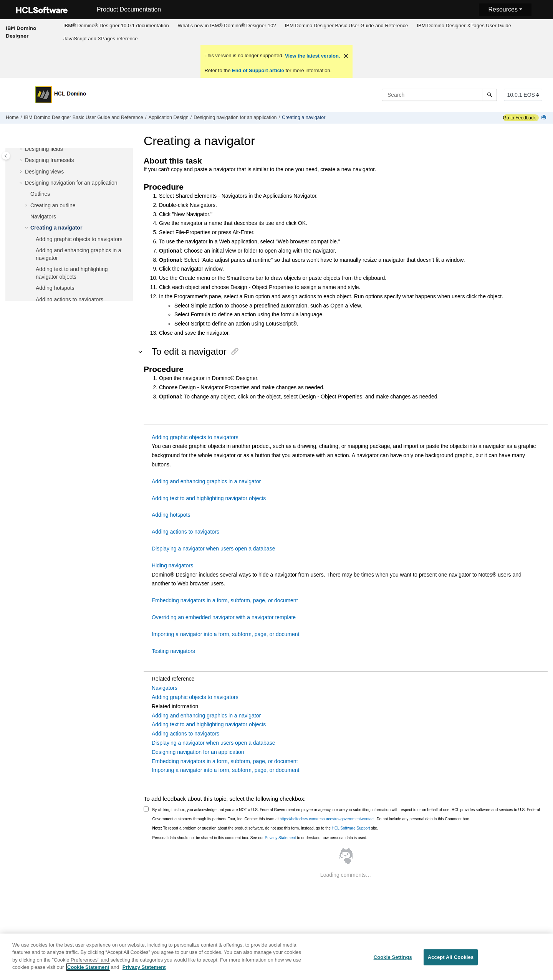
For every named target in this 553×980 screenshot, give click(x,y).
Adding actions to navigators (70, 299)
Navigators (43, 216)
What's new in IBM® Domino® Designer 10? (227, 26)
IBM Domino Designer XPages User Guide (464, 26)
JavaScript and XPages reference (101, 39)
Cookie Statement (88, 972)
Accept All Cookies (451, 962)
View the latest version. (312, 56)
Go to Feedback (519, 118)
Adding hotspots (55, 288)
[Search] (489, 95)
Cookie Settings (393, 962)
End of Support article (258, 70)
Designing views (44, 172)
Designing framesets (50, 160)
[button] (22, 149)
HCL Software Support (351, 828)
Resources (503, 9)
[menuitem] (116, 26)
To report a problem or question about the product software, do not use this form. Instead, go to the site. (265, 828)
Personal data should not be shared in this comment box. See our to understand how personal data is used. (260, 838)
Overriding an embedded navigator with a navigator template (224, 617)
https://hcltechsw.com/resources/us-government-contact (327, 819)
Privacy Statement (280, 838)
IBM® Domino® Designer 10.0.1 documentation (116, 26)
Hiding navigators (172, 565)
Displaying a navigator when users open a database (213, 549)
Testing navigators (173, 651)
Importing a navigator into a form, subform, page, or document (225, 634)
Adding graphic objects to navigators (79, 239)
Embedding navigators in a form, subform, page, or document (225, 600)
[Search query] (439, 95)
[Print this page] (545, 118)
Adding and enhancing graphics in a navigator (206, 481)
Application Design (168, 117)
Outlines (40, 194)
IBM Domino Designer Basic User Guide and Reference (347, 26)
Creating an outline (53, 205)
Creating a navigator (304, 117)
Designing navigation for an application (235, 117)
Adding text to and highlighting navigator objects (209, 498)
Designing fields (44, 149)
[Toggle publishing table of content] (6, 156)
